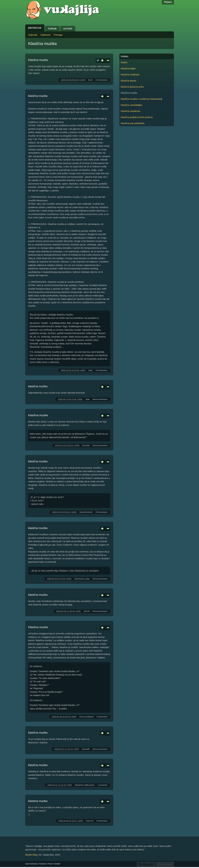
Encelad (86, 445)
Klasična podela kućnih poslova (137, 117)
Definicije (35, 28)
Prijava (168, 2)
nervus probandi (86, 717)
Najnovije (33, 35)
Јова (90, 370)
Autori (68, 29)
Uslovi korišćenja (31, 864)
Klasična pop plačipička (133, 123)
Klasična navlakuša (131, 111)
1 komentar (103, 785)
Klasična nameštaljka (132, 105)
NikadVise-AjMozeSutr (85, 785)
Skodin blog (31, 855)
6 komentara (102, 821)
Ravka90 (86, 749)
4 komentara (102, 717)
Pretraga (58, 35)
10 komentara (101, 512)
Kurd (90, 80)
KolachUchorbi (86, 512)
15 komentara (101, 370)
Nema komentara (100, 399)
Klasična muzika (38, 60)
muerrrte (90, 821)
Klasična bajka (128, 68)
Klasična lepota (129, 81)
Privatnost (43, 864)
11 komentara (101, 80)
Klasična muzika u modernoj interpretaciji (142, 99)
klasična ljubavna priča (132, 87)
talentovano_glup (82, 579)
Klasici (124, 62)
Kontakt (57, 864)
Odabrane (46, 35)
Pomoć (50, 864)
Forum (52, 29)
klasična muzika (38, 96)
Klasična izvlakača (130, 75)
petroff (87, 611)
